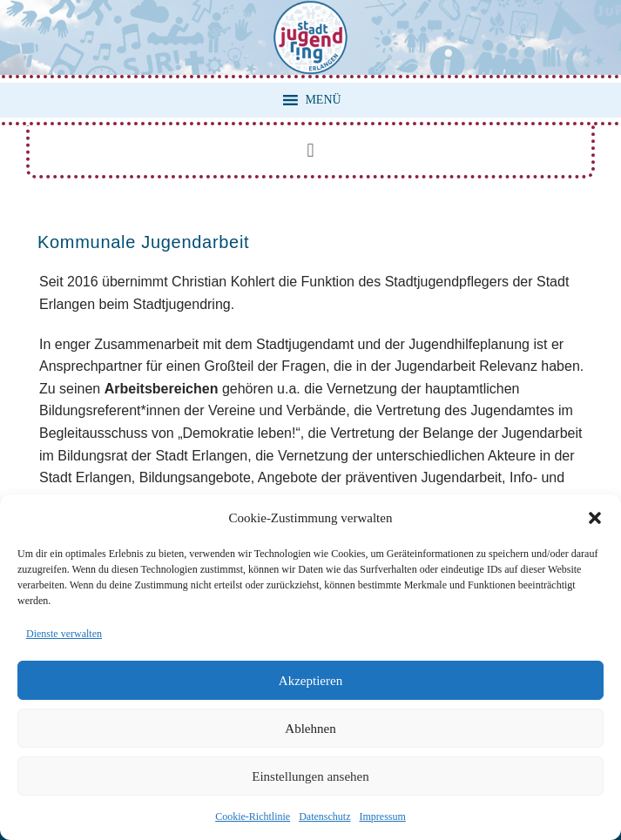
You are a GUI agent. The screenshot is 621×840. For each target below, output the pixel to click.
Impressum (382, 816)
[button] (595, 518)
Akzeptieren (310, 681)
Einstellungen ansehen (310, 776)
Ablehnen (310, 729)
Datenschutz (324, 816)
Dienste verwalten (64, 634)
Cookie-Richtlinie (253, 816)
